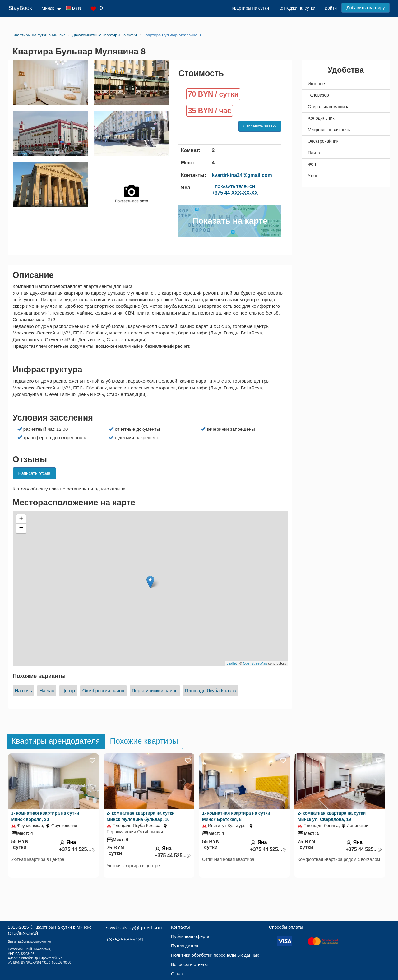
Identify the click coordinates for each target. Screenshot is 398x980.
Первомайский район (155, 690)
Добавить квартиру (366, 8)
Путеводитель (185, 946)
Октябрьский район (103, 690)
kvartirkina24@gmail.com (242, 175)
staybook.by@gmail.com (134, 928)
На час (47, 690)
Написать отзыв (34, 473)
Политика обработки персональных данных (215, 955)
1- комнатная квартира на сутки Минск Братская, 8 (236, 816)
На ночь (23, 690)
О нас (177, 974)
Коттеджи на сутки (297, 8)
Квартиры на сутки (250, 8)
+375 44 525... (77, 849)
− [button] (21, 528)
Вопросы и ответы (189, 964)
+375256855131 (125, 940)
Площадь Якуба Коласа (211, 690)
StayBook (20, 8)
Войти (331, 8)
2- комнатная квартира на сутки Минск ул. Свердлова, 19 (332, 816)
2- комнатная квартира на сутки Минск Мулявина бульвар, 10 (141, 816)
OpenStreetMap (255, 663)
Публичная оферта (190, 936)
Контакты (180, 927)
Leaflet (231, 663)
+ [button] (21, 519)
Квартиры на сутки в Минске (63, 927)
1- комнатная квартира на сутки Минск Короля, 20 (45, 816)
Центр (68, 690)
